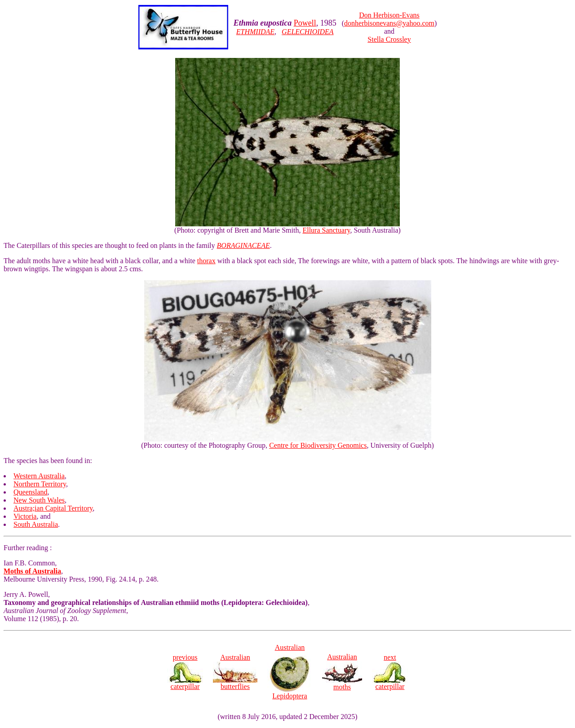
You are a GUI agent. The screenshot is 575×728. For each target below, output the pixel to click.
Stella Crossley (389, 39)
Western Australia (39, 476)
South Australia (36, 524)
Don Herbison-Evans (389, 15)
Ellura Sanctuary (326, 230)
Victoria (25, 516)
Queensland (31, 492)
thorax (206, 261)
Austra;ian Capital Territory (53, 508)
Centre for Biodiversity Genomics (318, 445)
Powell (305, 23)
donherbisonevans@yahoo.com (389, 23)
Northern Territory (40, 484)
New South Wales (39, 500)
